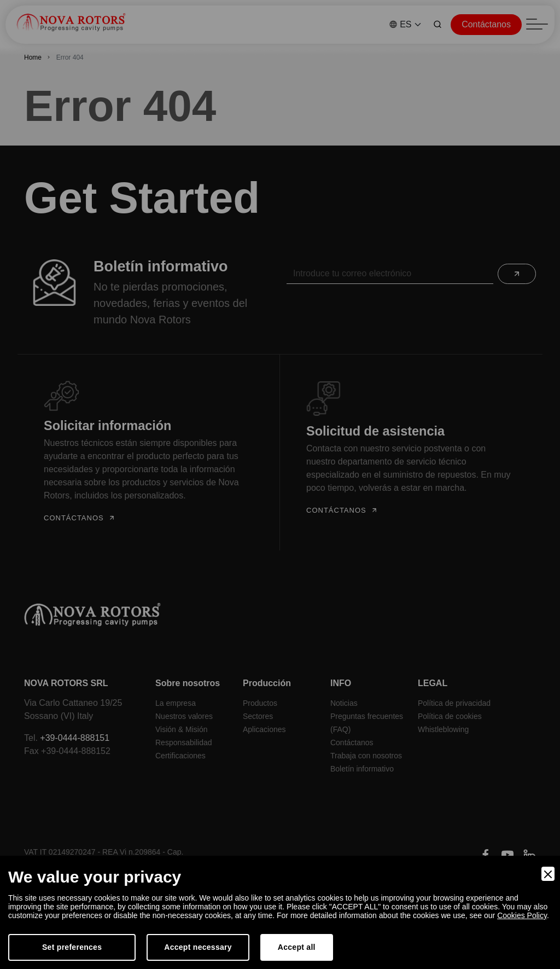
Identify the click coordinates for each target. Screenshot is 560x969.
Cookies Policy (522, 915)
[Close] (548, 874)
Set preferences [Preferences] (72, 947)
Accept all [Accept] (297, 947)
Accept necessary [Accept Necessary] (198, 947)
